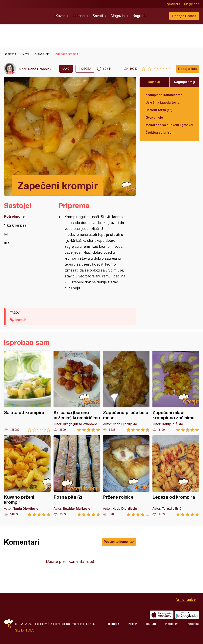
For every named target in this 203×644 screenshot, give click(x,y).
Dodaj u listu (188, 69)
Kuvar (60, 16)
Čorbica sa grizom (160, 132)
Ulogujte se (192, 4)
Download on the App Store (162, 615)
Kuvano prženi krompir (27, 476)
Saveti (98, 16)
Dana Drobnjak (40, 69)
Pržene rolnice (126, 476)
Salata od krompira (27, 391)
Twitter (132, 624)
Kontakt (91, 624)
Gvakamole (154, 117)
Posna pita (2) (77, 476)
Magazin (118, 16)
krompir (21, 320)
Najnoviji (154, 82)
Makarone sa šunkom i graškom (169, 125)
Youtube (151, 624)
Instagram (172, 624)
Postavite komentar (119, 542)
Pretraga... (160, 16)
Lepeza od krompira (176, 476)
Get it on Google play (187, 615)
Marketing (78, 624)
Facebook (112, 624)
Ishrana (79, 16)
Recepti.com (27, 14)
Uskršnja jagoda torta (163, 102)
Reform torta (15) (159, 110)
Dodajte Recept (184, 16)
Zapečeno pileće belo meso (126, 391)
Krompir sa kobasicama (164, 95)
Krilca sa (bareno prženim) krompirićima (77, 391)
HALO (30, 630)
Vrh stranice (186, 599)
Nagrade (140, 16)
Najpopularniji (184, 82)
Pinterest (193, 624)
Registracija (172, 4)
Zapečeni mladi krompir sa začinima (176, 391)
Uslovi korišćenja (60, 624)
